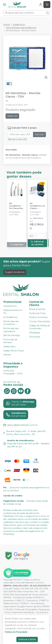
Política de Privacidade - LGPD (13, 372)
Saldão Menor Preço (14, 351)
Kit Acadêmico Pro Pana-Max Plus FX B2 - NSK (16, 206)
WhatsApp (35, 333)
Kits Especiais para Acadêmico (21, 28)
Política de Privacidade (16, 632)
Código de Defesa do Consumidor (40, 327)
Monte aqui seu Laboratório (11, 330)
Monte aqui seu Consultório (11, 323)
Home (7, 25)
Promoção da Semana (10, 341)
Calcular (39, 134)
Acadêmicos (19, 25)
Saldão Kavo (9, 347)
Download (34, 337)
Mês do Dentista (12, 335)
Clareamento (10, 306)
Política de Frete (37, 313)
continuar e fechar (27, 639)
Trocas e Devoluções (40, 321)
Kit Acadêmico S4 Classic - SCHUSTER (37, 206)
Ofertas (7, 355)
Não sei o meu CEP (17, 139)
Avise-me (12, 116)
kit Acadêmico (10, 317)
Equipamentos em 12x (13, 312)
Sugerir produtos (15, 272)
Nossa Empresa (37, 309)
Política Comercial (38, 317)
